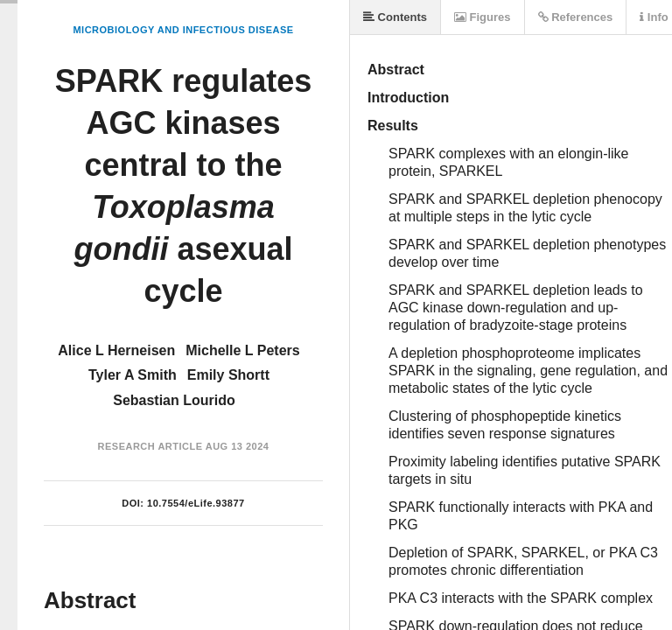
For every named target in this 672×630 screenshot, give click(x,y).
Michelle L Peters (242, 350)
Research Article (150, 446)
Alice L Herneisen (116, 350)
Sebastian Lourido (174, 400)
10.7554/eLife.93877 (196, 503)
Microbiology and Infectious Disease (183, 30)
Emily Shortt (228, 375)
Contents (395, 17)
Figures (483, 17)
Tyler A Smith (133, 375)
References (576, 17)
